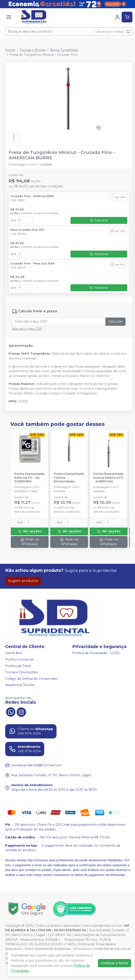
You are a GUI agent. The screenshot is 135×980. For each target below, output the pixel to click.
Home (10, 50)
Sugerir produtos (23, 581)
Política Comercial (19, 659)
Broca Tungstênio (64, 50)
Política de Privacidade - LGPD (96, 653)
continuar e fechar (115, 963)
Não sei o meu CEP (27, 329)
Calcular (115, 322)
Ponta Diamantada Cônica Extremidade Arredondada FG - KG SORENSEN (69, 478)
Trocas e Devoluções (21, 672)
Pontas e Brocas (33, 50)
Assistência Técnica (20, 685)
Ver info (118, 197)
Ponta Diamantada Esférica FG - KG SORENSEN (29, 478)
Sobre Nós (14, 653)
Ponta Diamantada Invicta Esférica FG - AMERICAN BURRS (108, 478)
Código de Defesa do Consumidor (32, 679)
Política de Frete (18, 666)
